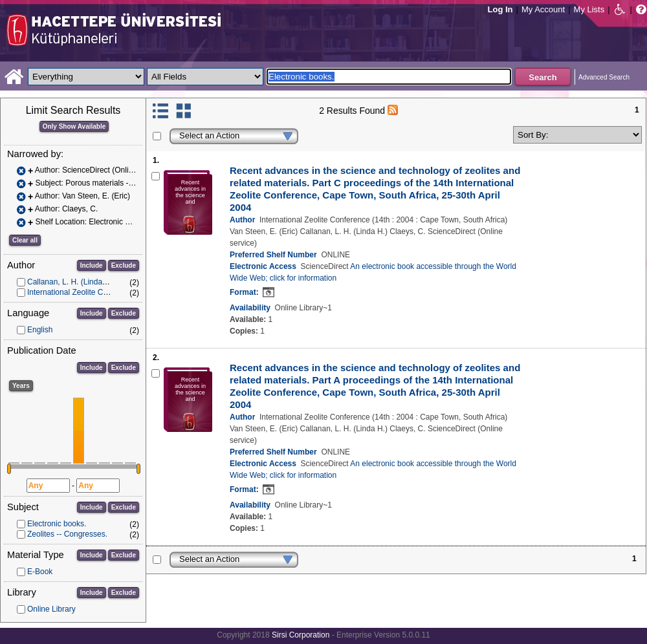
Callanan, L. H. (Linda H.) (71, 282)
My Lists (589, 9)
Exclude (124, 265)
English (40, 330)
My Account (543, 9)
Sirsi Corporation (301, 635)
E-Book (40, 572)
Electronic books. (57, 524)
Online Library (51, 609)
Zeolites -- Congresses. (67, 534)
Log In (500, 9)
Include (92, 265)
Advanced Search (604, 77)
